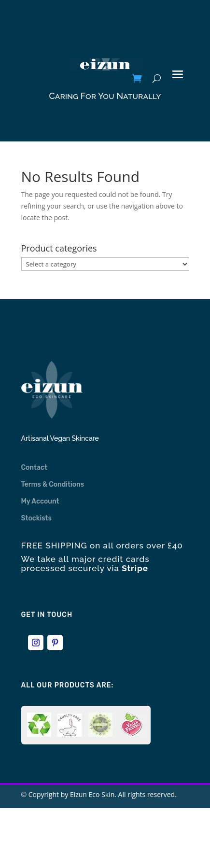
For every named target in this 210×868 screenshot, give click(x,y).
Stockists (37, 518)
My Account (40, 501)
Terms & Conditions (53, 484)
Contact (35, 468)
